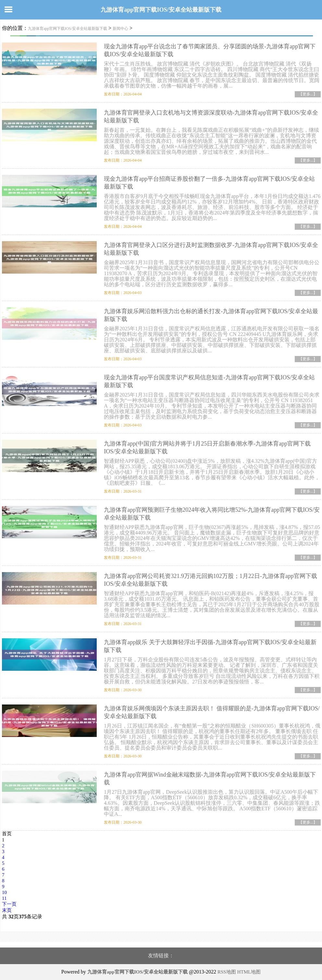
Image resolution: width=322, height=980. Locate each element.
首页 (7, 834)
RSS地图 (227, 972)
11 (4, 898)
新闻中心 (120, 29)
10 (4, 892)
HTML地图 (249, 972)
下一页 (9, 904)
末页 (7, 910)
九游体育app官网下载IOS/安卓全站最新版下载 (161, 10)
